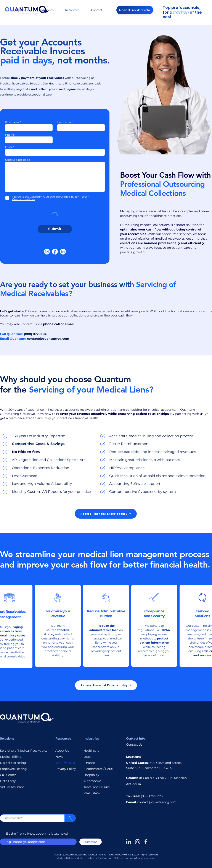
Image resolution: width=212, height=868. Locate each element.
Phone (10, 135)
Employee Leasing (13, 769)
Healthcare (91, 751)
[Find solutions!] (29, 818)
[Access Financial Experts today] (106, 514)
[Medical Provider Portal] (135, 10)
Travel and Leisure (97, 787)
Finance (89, 763)
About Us (62, 751)
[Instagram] (47, 252)
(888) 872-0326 (152, 796)
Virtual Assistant (12, 787)
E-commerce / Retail (99, 769)
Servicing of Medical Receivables (24, 751)
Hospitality (91, 775)
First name (12, 122)
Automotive (92, 781)
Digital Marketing (13, 763)
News (59, 757)
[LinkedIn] (63, 252)
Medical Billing (11, 757)
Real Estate (92, 793)
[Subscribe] (91, 842)
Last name (64, 122)
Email (9, 147)
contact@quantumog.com (48, 339)
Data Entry (8, 781)
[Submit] (55, 229)
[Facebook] (55, 252)
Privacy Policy (66, 769)
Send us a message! (18, 160)
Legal (88, 757)
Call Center (8, 775)
